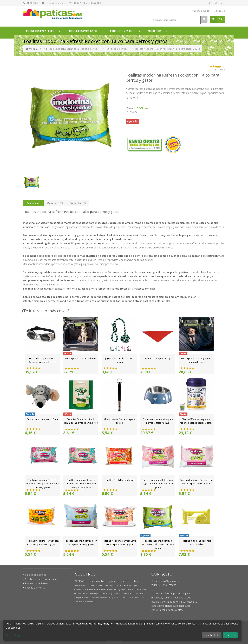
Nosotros (155, 31)
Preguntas (78, 203)
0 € (221, 19)
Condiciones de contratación (41, 579)
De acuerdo (230, 635)
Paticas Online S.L (35, 588)
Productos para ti (122, 31)
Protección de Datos (36, 583)
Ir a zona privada (200, 11)
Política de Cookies (35, 575)
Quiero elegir (13, 635)
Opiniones (55, 203)
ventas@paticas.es (55, 3)
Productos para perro (40, 31)
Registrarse (219, 11)
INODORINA (141, 108)
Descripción (33, 203)
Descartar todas (211, 635)
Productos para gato (82, 31)
